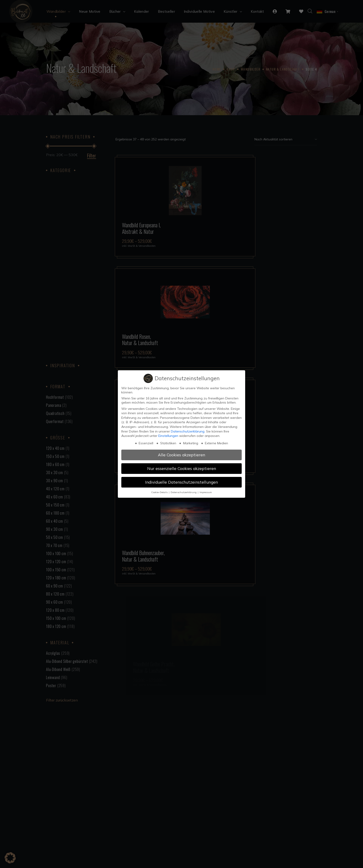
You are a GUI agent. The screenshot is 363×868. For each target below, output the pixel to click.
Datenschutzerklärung (188, 431)
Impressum (206, 492)
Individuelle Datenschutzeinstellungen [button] (181, 482)
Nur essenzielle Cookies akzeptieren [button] (182, 468)
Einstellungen (168, 436)
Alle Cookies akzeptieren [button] (181, 455)
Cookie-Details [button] (160, 492)
